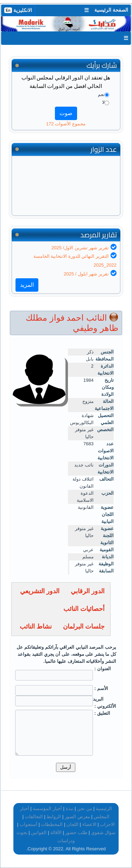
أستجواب (29, 824)
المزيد (27, 285)
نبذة (70, 808)
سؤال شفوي (103, 833)
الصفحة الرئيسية (111, 10)
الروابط (54, 817)
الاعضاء (89, 824)
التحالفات (34, 817)
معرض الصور (77, 817)
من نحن (85, 808)
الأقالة (56, 833)
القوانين (39, 833)
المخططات (52, 824)
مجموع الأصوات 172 (66, 124)
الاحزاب (107, 824)
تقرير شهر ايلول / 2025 (86, 274)
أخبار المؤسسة (47, 808)
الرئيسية (104, 808)
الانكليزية (18, 10)
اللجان (73, 824)
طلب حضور (76, 833)
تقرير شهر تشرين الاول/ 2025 (80, 248)
